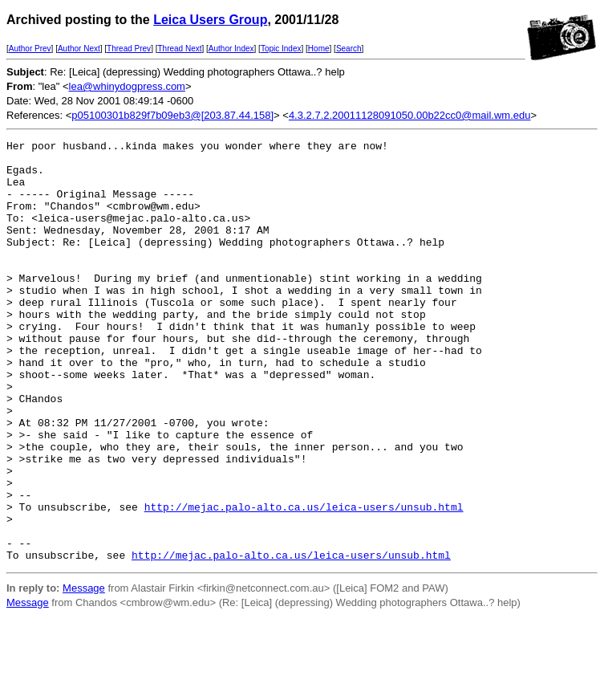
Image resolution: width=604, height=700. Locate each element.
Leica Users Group (210, 20)
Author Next (79, 49)
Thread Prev (129, 49)
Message (84, 672)
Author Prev (30, 49)
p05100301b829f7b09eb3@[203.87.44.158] (172, 115)
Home (319, 49)
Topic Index (281, 49)
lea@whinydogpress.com (127, 86)
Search (349, 49)
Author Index (231, 49)
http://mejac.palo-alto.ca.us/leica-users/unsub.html (304, 581)
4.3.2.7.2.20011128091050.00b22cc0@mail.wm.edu (410, 115)
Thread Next (179, 49)
